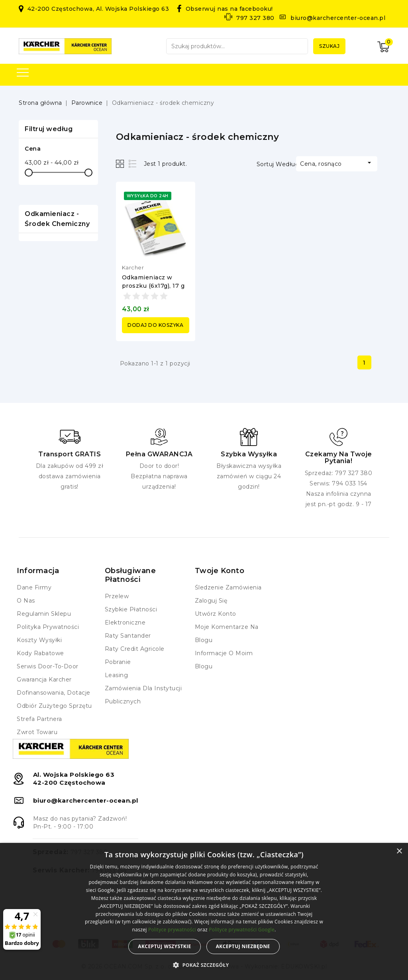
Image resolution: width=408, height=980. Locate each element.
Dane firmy (34, 587)
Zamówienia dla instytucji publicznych (143, 695)
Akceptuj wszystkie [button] (164, 946)
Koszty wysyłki (39, 640)
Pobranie (118, 662)
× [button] (399, 851)
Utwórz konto (216, 614)
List (133, 164)
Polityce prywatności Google (242, 930)
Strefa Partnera (39, 719)
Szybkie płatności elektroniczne (131, 616)
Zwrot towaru (37, 732)
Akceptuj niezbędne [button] (243, 946)
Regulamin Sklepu (44, 614)
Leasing (117, 675)
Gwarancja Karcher (44, 680)
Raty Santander (128, 636)
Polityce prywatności (172, 930)
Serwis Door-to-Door (48, 666)
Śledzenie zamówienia (228, 587)
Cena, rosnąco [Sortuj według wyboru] (337, 163)
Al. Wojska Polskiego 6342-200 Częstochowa (74, 779)
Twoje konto (220, 571)
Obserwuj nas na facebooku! (229, 9)
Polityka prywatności (48, 627)
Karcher (133, 267)
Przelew (117, 596)
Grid (121, 164)
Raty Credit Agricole (135, 649)
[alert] (204, 911)
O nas (26, 601)
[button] (204, 965)
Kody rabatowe (40, 653)
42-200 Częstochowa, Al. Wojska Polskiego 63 (98, 9)
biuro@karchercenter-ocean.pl (338, 18)
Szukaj (329, 46)
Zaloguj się (211, 601)
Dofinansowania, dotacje (54, 693)
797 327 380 (255, 18)
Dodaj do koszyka (155, 325)
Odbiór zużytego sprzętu (54, 706)
